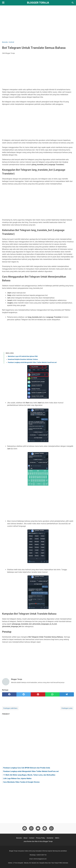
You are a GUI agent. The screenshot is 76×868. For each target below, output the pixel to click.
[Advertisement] (38, 23)
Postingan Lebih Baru (10, 708)
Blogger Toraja (38, 3)
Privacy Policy (41, 838)
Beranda (19, 838)
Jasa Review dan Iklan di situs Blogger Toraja (38, 841)
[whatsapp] (52, 694)
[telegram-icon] (45, 828)
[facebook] (9, 694)
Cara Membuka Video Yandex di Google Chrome (21, 782)
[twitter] (24, 694)
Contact (32, 838)
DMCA (57, 838)
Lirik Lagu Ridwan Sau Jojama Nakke (17, 778)
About (25, 838)
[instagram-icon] (31, 828)
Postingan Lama (67, 708)
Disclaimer (50, 838)
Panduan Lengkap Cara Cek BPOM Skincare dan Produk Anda (27, 768)
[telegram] (67, 694)
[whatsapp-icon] (51, 828)
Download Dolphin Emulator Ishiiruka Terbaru (23, 359)
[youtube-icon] (38, 828)
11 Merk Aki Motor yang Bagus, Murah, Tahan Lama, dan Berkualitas (29, 775)
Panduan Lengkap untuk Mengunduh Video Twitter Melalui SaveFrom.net (32, 362)
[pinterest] (38, 694)
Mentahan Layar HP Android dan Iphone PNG (23, 356)
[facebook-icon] (25, 828)
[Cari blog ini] (73, 3)
